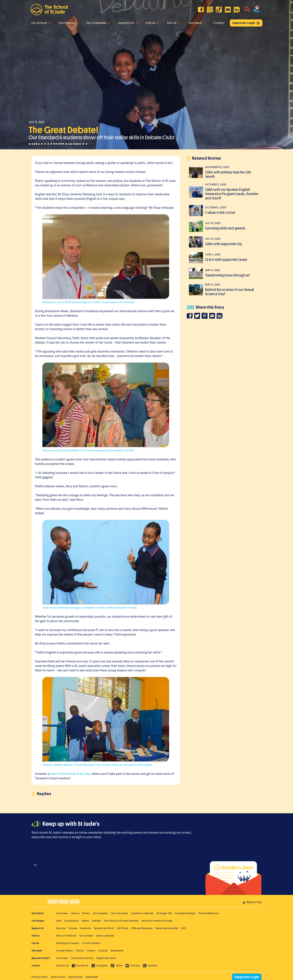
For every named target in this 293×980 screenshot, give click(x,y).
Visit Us (152, 23)
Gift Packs (123, 928)
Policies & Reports (209, 913)
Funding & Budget (185, 913)
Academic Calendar (142, 913)
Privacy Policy (40, 977)
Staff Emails (92, 977)
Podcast (103, 951)
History (75, 913)
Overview (62, 913)
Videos (91, 951)
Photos (80, 951)
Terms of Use (58, 977)
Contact (219, 23)
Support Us (128, 23)
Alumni (85, 921)
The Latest (197, 23)
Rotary (86, 913)
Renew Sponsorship (167, 928)
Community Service (82, 958)
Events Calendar (105, 936)
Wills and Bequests (142, 928)
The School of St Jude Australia (121, 921)
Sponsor (61, 928)
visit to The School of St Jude (70, 774)
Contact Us (63, 966)
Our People (68, 23)
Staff (59, 921)
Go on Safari (86, 936)
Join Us (173, 23)
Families (97, 921)
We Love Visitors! (66, 936)
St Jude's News (65, 951)
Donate (73, 928)
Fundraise (86, 928)
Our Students (101, 913)
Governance (71, 921)
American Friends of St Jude (157, 921)
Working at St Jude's (68, 943)
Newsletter (117, 951)
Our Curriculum (119, 913)
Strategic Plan (164, 913)
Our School (41, 23)
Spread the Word (104, 928)
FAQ (184, 928)
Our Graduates (98, 23)
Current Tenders (91, 943)
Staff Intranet (75, 977)
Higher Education (106, 958)
